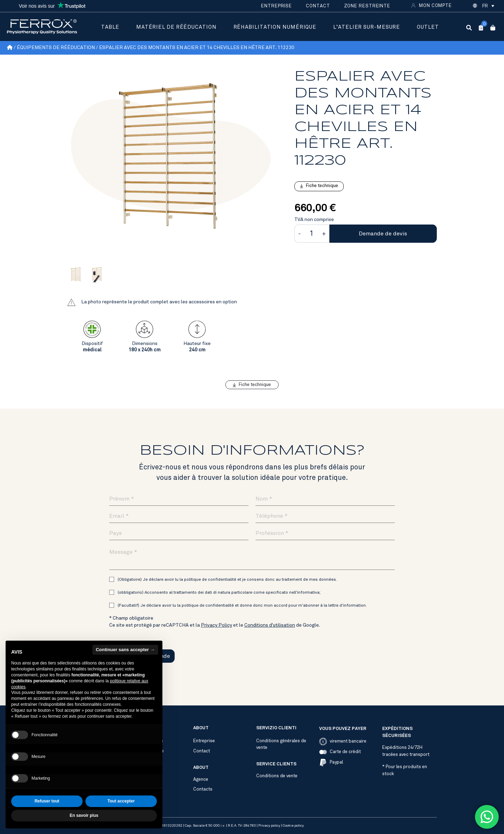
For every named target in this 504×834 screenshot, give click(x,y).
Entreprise (276, 6)
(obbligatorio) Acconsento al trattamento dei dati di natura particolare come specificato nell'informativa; (219, 592)
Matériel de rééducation (176, 27)
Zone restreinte (367, 6)
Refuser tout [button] (47, 817)
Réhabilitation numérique (275, 27)
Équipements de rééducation (56, 47)
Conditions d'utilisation (270, 625)
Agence (201, 779)
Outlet (428, 27)
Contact (318, 6)
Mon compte (435, 6)
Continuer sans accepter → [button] (125, 665)
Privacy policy (269, 826)
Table (110, 27)
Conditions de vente (277, 776)
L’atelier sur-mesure (367, 27)
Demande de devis (383, 234)
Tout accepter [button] (121, 817)
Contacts (203, 789)
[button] (488, 6)
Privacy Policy (216, 625)
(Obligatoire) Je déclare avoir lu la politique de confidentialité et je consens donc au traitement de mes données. (227, 579)
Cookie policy (293, 826)
